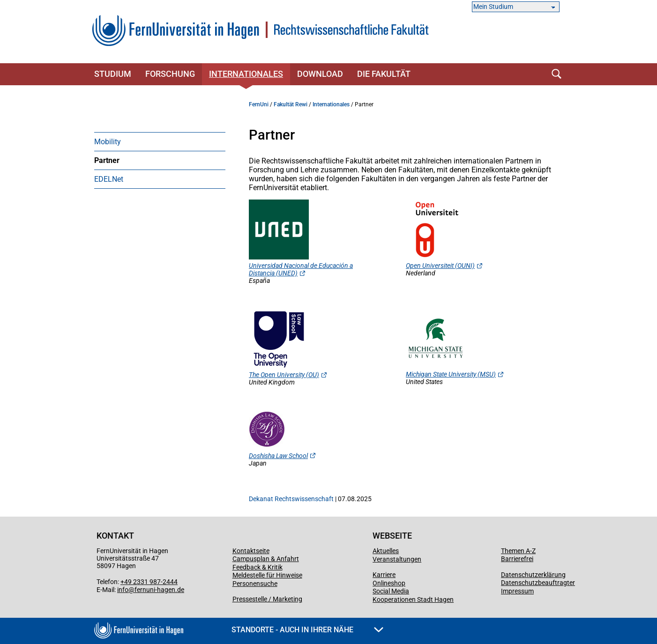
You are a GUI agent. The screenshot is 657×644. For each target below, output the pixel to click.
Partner (107, 160)
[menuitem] (160, 141)
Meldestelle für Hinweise (267, 575)
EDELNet (109, 179)
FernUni (259, 104)
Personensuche (255, 584)
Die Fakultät (384, 74)
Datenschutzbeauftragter (538, 583)
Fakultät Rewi (291, 104)
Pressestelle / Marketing (267, 599)
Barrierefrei (517, 559)
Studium (113, 74)
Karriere (384, 575)
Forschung (170, 74)
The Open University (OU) (284, 375)
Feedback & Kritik (258, 567)
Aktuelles (386, 551)
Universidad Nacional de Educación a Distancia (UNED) (301, 269)
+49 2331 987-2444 (149, 582)
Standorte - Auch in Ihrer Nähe (307, 630)
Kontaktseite (251, 551)
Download (320, 74)
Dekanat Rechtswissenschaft (291, 499)
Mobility (108, 142)
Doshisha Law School (278, 456)
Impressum (517, 591)
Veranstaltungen (397, 559)
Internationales (246, 74)
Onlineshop (389, 583)
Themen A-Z (518, 551)
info (123, 590)
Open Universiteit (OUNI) (440, 266)
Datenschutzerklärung (533, 575)
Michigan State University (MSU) (451, 374)
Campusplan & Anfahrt (266, 559)
